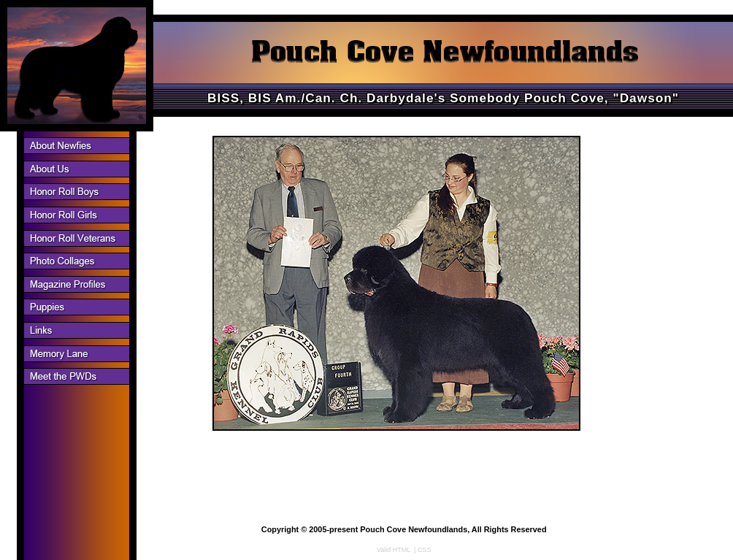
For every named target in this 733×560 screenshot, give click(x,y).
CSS (425, 550)
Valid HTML (394, 550)
